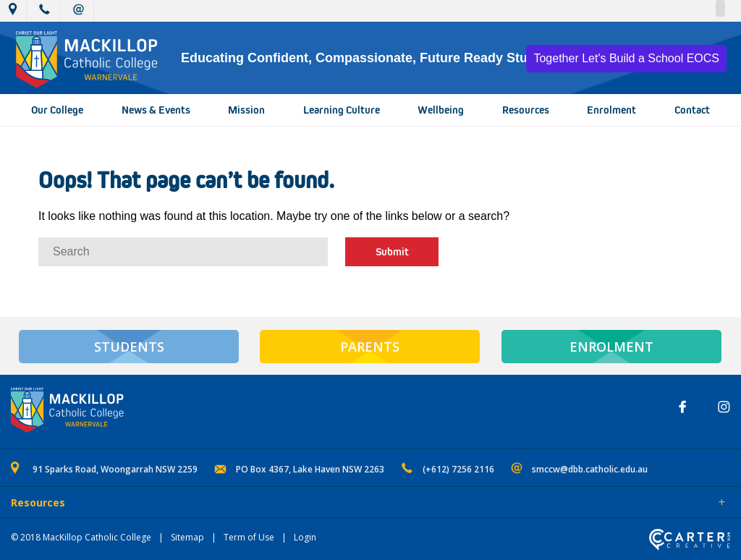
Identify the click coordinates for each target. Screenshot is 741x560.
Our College (57, 110)
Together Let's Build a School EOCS (626, 58)
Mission (246, 110)
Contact (692, 110)
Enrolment (611, 110)
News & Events (156, 110)
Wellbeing (441, 110)
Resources (526, 110)
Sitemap (187, 537)
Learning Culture (342, 110)
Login (305, 537)
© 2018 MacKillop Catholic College (81, 537)
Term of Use (249, 537)
